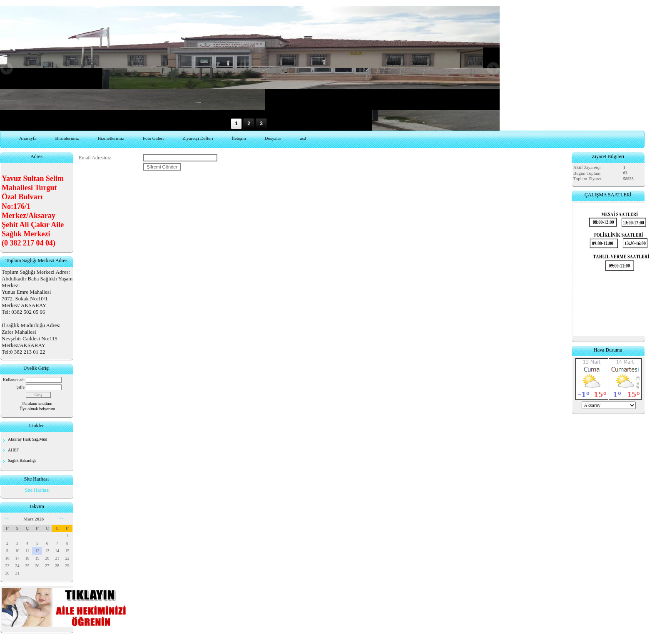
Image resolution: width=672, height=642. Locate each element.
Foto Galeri (153, 138)
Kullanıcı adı (14, 380)
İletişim (239, 138)
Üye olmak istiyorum (37, 409)
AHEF (13, 450)
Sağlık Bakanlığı (22, 460)
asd (303, 138)
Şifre (21, 387)
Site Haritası (37, 490)
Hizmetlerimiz (111, 138)
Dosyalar (273, 138)
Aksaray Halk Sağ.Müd (27, 439)
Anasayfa (28, 138)
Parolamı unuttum (37, 403)
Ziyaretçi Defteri (198, 138)
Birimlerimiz (67, 138)
